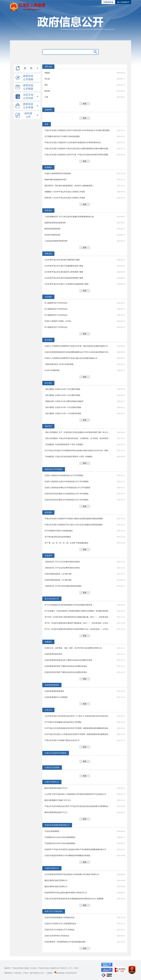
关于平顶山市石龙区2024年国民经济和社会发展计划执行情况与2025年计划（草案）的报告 (78, 451)
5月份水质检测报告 (52, 831)
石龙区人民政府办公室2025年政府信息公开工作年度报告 (67, 482)
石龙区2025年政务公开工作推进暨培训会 (60, 924)
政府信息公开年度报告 (54, 469)
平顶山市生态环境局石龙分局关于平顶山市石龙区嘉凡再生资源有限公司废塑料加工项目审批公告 (78, 806)
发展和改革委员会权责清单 (55, 223)
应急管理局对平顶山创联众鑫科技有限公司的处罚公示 (66, 893)
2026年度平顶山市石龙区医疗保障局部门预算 (62, 260)
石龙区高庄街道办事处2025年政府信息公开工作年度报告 (67, 494)
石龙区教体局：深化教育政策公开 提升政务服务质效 (65, 942)
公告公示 (48, 710)
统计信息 (48, 383)
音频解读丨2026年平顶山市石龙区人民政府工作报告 (65, 192)
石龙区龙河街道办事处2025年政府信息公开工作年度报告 (67, 500)
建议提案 (48, 512)
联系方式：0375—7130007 (70, 968)
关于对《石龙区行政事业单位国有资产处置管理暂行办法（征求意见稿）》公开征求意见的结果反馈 (78, 629)
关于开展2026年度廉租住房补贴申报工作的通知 (63, 722)
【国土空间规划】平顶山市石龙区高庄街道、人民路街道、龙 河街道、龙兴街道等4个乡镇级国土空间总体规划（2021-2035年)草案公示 (78, 438)
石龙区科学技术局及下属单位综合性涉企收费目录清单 (66, 672)
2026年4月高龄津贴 (52, 370)
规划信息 (48, 426)
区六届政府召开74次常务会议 (56, 303)
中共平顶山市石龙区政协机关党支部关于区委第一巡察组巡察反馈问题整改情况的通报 (78, 728)
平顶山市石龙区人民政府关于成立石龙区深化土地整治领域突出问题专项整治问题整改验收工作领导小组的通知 (78, 149)
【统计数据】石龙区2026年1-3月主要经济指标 (62, 389)
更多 (85, 104)
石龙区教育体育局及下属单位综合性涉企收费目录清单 (66, 666)
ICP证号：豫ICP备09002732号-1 (34, 973)
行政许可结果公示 (52, 782)
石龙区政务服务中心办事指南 (56, 697)
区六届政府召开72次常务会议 (56, 315)
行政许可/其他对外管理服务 (56, 753)
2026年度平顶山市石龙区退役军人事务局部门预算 (64, 272)
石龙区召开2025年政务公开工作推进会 (59, 930)
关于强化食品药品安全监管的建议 (58, 537)
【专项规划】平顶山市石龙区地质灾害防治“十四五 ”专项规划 (68, 457)
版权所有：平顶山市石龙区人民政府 (17, 968)
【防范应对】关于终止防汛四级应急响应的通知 (63, 586)
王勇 (46, 97)
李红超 (47, 79)
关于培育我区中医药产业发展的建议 (59, 531)
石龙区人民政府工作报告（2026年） (59, 321)
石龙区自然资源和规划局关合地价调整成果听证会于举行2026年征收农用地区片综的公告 (78, 352)
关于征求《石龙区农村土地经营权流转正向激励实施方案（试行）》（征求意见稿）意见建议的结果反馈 (78, 617)
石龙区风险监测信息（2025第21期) (58, 574)
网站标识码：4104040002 (13, 973)
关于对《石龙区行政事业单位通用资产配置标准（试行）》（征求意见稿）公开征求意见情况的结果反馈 (78, 623)
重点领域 (48, 340)
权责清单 (48, 210)
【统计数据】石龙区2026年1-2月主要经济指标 (62, 395)
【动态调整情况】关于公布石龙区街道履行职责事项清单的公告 (69, 217)
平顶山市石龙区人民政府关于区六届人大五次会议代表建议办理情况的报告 (74, 525)
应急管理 (48, 556)
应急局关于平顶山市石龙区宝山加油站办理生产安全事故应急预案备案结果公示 (75, 849)
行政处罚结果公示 (52, 868)
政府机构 (48, 110)
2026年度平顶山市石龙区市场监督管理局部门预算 (64, 278)
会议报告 (48, 297)
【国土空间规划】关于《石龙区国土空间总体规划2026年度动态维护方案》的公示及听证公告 (78, 432)
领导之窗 (48, 67)
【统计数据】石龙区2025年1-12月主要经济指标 (63, 407)
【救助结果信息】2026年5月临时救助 (59, 364)
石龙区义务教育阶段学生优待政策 (58, 173)
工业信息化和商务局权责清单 (56, 241)
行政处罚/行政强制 (52, 767)
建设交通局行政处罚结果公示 (56, 880)
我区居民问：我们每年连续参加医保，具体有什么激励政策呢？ (69, 186)
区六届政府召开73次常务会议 (56, 309)
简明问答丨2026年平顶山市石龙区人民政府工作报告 (65, 198)
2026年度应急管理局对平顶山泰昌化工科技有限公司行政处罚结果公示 (72, 874)
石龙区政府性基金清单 (53, 654)
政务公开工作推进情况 (54, 911)
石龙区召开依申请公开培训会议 (57, 936)
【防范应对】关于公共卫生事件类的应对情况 (62, 562)
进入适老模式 (123, 2)
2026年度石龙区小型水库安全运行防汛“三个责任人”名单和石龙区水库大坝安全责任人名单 (78, 716)
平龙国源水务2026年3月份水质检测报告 (60, 843)
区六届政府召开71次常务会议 (56, 327)
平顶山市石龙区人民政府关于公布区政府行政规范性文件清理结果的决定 (73, 142)
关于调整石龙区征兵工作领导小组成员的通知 (62, 136)
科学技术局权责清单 (52, 235)
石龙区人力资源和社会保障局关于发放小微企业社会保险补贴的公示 (71, 358)
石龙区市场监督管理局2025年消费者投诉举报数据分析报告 (67, 856)
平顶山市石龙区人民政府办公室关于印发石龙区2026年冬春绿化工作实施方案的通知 (77, 130)
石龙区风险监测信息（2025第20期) (58, 580)
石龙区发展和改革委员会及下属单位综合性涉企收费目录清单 (68, 660)
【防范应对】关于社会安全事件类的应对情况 (62, 568)
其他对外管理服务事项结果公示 (57, 825)
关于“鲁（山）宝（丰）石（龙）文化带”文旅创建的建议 (66, 543)
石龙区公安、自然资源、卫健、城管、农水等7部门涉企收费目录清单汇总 (73, 648)
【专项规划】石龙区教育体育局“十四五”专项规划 (64, 444)
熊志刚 (47, 91)
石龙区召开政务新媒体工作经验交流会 (59, 918)
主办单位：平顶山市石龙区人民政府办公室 (45, 968)
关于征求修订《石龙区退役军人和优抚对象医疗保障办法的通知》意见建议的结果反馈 (78, 611)
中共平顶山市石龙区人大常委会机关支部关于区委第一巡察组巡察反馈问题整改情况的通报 (78, 734)
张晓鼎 (47, 73)
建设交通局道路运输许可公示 (56, 788)
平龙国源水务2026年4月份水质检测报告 (60, 837)
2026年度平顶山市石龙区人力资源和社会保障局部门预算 (67, 284)
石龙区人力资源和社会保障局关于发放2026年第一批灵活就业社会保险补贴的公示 (76, 346)
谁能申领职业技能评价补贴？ (56, 180)
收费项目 (48, 642)
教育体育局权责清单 (52, 229)
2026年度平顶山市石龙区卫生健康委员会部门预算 (64, 266)
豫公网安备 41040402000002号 (66, 973)
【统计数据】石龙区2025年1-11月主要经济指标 (63, 413)
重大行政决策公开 (52, 599)
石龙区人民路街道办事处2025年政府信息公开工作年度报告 (67, 488)
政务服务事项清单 (52, 685)
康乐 (46, 85)
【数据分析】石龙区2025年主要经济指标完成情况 (64, 401)
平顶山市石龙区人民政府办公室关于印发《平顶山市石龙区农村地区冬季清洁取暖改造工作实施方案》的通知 (78, 155)
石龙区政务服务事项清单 (54, 691)
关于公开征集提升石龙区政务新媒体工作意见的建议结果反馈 (68, 605)
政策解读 (48, 167)
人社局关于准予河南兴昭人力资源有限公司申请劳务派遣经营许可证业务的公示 (75, 794)
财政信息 (48, 254)
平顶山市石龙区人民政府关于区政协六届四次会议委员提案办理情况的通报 (74, 519)
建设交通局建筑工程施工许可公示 (58, 800)
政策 (47, 124)
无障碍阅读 (108, 2)
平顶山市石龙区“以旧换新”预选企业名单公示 (62, 740)
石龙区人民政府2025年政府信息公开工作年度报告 (64, 475)
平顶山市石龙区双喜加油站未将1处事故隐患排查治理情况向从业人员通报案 (74, 899)
